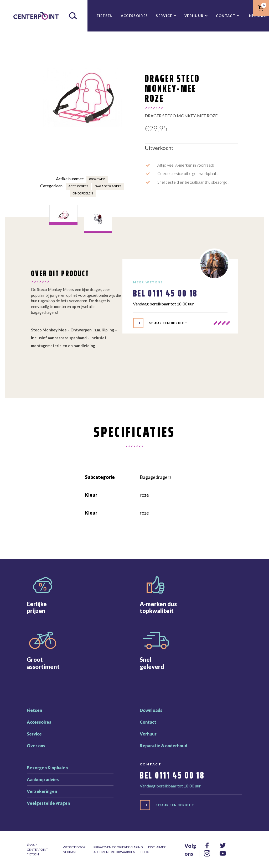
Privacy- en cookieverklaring (118, 847)
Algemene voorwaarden (114, 852)
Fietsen (105, 16)
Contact (226, 16)
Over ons (36, 746)
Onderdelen (83, 193)
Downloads (151, 710)
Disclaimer (157, 847)
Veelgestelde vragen (48, 803)
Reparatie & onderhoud (164, 746)
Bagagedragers (108, 186)
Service (164, 16)
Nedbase (70, 852)
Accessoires (134, 16)
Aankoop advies (43, 779)
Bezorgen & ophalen (47, 768)
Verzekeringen (42, 791)
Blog (145, 852)
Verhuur (194, 16)
